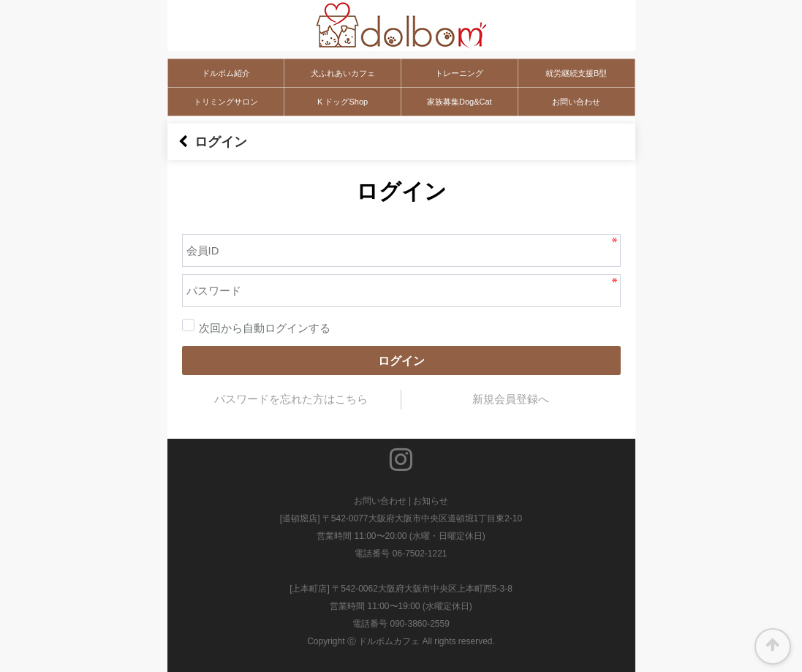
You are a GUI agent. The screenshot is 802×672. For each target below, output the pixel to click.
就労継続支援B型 (576, 73)
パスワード (168, 216)
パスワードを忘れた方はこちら (291, 399)
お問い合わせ (576, 102)
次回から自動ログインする (256, 328)
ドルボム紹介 (226, 73)
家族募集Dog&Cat (459, 102)
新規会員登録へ (511, 399)
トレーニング (459, 73)
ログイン (401, 360)
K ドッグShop (343, 102)
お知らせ (431, 501)
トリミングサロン (226, 102)
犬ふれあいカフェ (343, 73)
